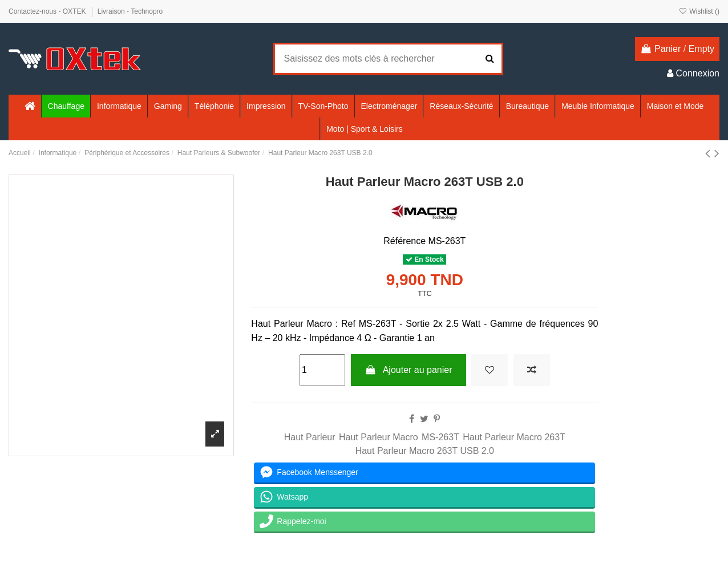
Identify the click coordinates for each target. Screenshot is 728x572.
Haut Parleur (310, 437)
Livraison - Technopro (130, 11)
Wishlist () (699, 11)
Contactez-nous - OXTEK (48, 11)
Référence (405, 241)
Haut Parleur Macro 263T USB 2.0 (425, 451)
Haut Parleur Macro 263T (514, 437)
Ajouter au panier (409, 370)
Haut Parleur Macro (379, 437)
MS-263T (440, 437)
